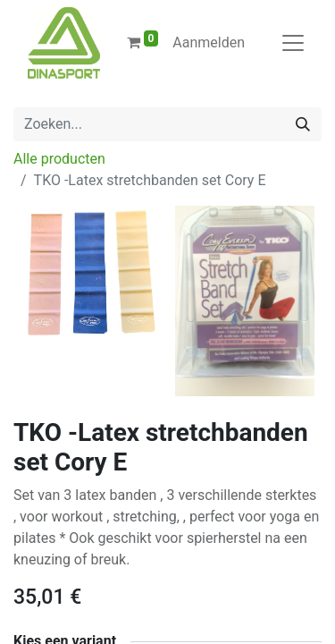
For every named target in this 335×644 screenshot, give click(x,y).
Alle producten (59, 159)
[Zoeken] (303, 124)
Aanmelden (209, 42)
